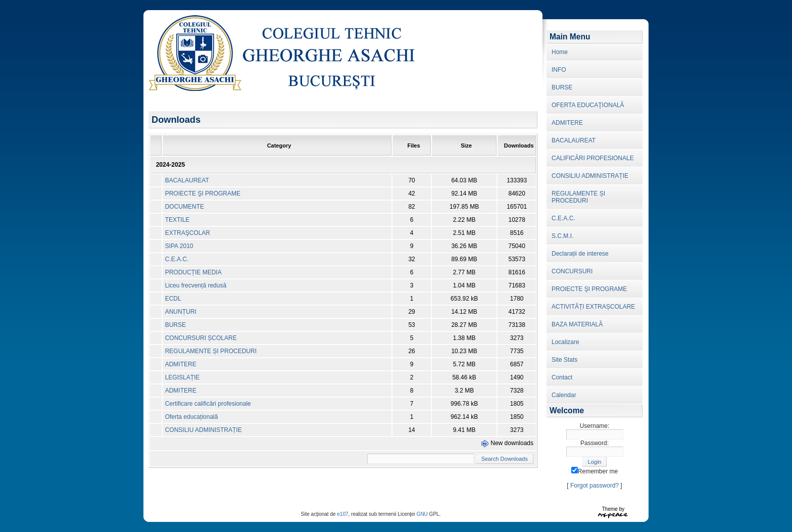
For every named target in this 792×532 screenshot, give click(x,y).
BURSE (176, 325)
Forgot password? (595, 486)
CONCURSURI (572, 271)
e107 (342, 514)
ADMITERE (181, 364)
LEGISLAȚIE (183, 377)
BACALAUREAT (187, 180)
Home (560, 52)
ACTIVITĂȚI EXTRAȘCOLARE (593, 307)
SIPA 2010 (179, 246)
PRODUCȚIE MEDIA (193, 272)
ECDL (173, 299)
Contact (562, 377)
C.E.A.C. (177, 259)
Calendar (564, 395)
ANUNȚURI (181, 312)
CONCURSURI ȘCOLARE (201, 338)
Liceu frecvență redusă (196, 285)
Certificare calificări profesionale (208, 404)
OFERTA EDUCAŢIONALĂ (588, 105)
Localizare (565, 342)
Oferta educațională (192, 417)
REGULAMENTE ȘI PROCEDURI (211, 351)
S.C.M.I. (562, 236)
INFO (559, 70)
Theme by (613, 509)
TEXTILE (178, 220)
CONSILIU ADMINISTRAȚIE (204, 430)
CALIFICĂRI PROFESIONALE (593, 158)
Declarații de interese (580, 254)
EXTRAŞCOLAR (188, 233)
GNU (422, 514)
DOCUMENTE (185, 207)
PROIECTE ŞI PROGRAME (203, 194)
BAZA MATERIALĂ (577, 324)
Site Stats (564, 360)
